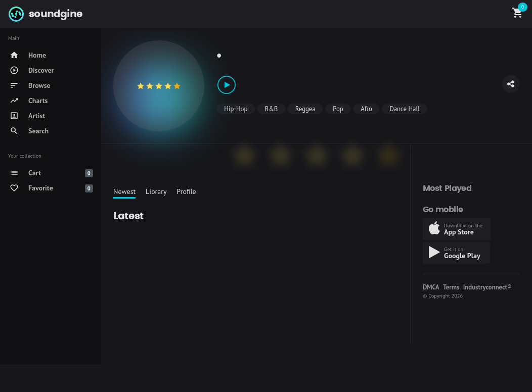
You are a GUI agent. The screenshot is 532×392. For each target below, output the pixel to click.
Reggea (305, 109)
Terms (451, 287)
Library (156, 191)
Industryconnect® (487, 287)
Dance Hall (405, 109)
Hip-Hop (236, 109)
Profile (186, 191)
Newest (124, 191)
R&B (272, 109)
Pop (338, 109)
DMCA (431, 287)
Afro (366, 109)
